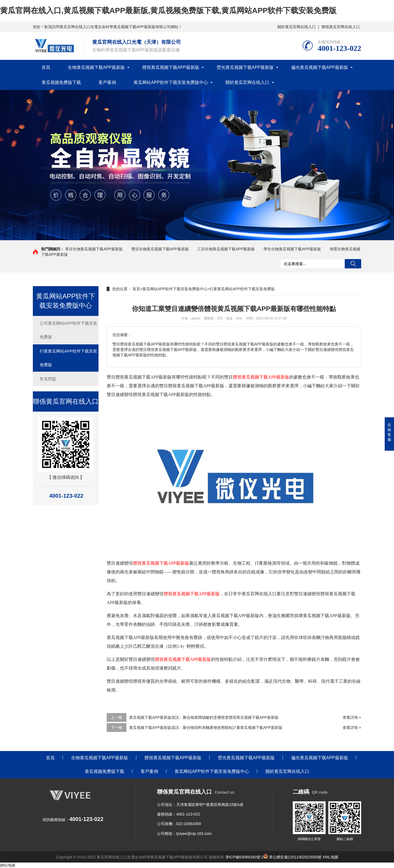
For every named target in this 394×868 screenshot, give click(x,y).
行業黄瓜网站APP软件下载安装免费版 (68, 358)
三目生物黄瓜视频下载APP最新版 (226, 249)
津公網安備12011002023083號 (292, 857)
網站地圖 (8, 865)
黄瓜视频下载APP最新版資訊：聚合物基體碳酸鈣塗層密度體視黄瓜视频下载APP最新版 (204, 717)
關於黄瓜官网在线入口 (297, 27)
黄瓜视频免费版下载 (61, 82)
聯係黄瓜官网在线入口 (341, 27)
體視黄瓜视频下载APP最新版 (171, 67)
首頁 (46, 67)
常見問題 (48, 379)
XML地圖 (330, 857)
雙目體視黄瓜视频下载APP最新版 (139, 377)
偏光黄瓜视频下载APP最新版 (320, 67)
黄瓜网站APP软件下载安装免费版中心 (171, 82)
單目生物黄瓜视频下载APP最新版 (94, 249)
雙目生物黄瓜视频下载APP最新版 (160, 249)
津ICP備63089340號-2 (244, 857)
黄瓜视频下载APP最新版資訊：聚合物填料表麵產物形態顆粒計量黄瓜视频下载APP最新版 (206, 728)
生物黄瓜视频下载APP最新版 (96, 67)
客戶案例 (107, 82)
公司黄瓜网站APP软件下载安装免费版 (68, 330)
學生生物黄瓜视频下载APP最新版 (292, 249)
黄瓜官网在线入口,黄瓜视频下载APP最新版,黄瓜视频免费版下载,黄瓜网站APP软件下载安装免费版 (168, 11)
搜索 (353, 264)
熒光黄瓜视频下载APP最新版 (245, 67)
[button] (195, 235)
